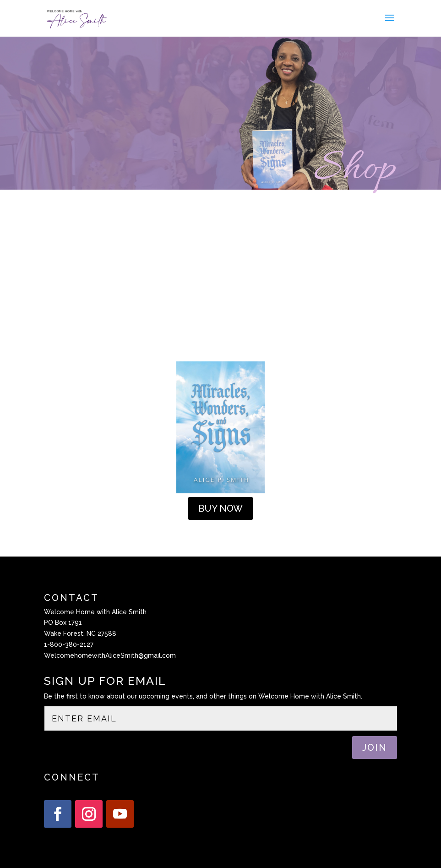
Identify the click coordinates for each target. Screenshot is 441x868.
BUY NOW (220, 508)
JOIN (375, 748)
